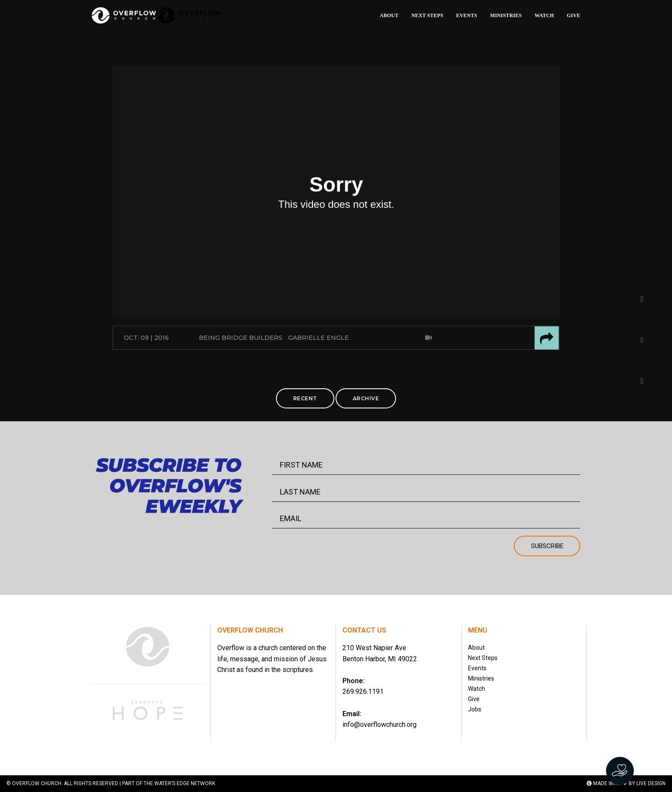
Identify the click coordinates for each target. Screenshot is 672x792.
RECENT (305, 398)
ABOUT (389, 15)
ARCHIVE (366, 398)
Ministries (481, 678)
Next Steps (483, 658)
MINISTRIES (506, 15)
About (476, 648)
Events (477, 668)
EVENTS (466, 15)
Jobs (475, 709)
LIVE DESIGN (651, 783)
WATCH (544, 15)
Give (474, 699)
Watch (477, 689)
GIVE (574, 15)
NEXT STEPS (427, 15)
